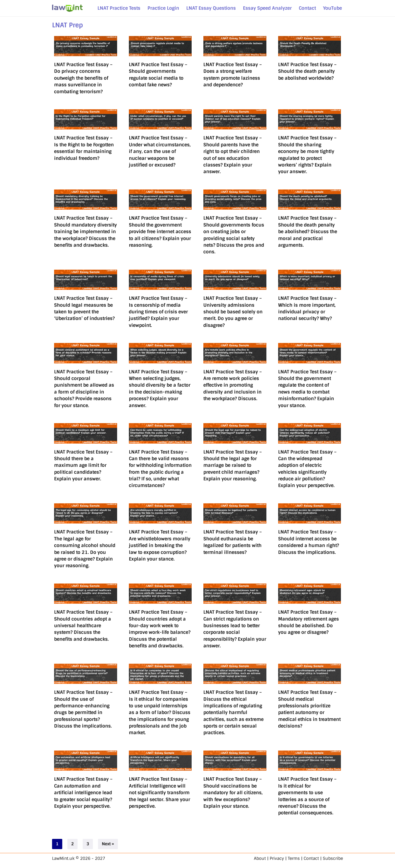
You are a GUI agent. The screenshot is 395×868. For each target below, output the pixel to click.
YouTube (332, 8)
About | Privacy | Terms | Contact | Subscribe (298, 858)
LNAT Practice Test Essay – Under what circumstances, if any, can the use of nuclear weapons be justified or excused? (160, 151)
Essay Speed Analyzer (267, 8)
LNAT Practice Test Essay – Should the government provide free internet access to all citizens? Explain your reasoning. (160, 231)
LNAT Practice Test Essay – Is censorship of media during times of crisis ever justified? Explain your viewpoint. (158, 312)
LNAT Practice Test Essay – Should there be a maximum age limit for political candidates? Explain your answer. (83, 465)
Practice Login (163, 8)
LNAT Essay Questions (211, 8)
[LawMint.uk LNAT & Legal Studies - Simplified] (67, 8)
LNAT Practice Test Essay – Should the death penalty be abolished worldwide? (307, 71)
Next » (108, 844)
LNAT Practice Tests (119, 8)
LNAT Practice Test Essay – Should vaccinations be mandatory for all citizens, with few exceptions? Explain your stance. (233, 793)
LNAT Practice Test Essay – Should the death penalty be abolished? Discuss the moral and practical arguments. (308, 231)
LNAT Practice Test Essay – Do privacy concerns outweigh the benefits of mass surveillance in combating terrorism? (83, 78)
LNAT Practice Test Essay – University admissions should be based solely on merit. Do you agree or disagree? (233, 312)
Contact (307, 8)
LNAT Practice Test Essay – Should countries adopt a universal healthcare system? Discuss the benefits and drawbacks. (83, 626)
